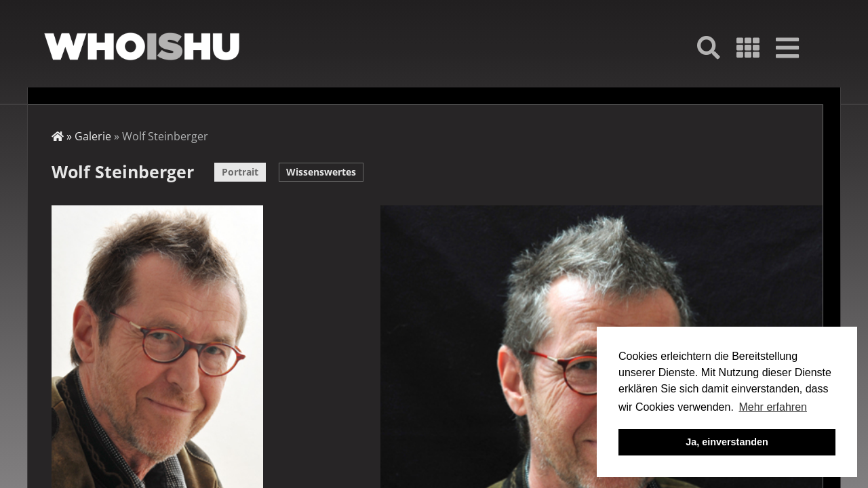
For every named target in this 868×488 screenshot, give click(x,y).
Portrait (240, 172)
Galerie (93, 136)
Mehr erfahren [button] (773, 407)
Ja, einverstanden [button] (727, 442)
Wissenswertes (321, 172)
